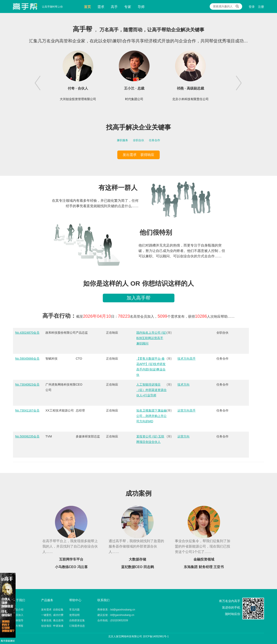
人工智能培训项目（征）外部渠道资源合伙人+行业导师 (151, 390)
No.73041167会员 (27, 410)
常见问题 (74, 610)
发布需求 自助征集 (52, 610)
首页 (87, 7)
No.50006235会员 (27, 436)
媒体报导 (18, 620)
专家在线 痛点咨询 (52, 620)
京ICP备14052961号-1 (156, 636)
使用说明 (74, 615)
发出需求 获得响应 (138, 155)
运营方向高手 (187, 410)
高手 (114, 7)
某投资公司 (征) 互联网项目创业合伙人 (150, 439)
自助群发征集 (77, 620)
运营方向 (184, 436)
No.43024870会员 (27, 333)
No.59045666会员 (27, 359)
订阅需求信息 (77, 626)
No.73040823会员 (27, 384)
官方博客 (18, 626)
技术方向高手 (187, 359)
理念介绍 (18, 610)
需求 (101, 7)
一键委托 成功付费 (52, 615)
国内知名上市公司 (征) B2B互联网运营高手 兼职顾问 (151, 338)
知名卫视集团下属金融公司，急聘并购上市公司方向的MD (151, 416)
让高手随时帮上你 (25, 6)
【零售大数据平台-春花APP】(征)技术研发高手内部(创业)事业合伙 (151, 367)
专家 (128, 7)
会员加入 (18, 615)
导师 (141, 7)
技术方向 (184, 384)
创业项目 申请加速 (52, 626)
